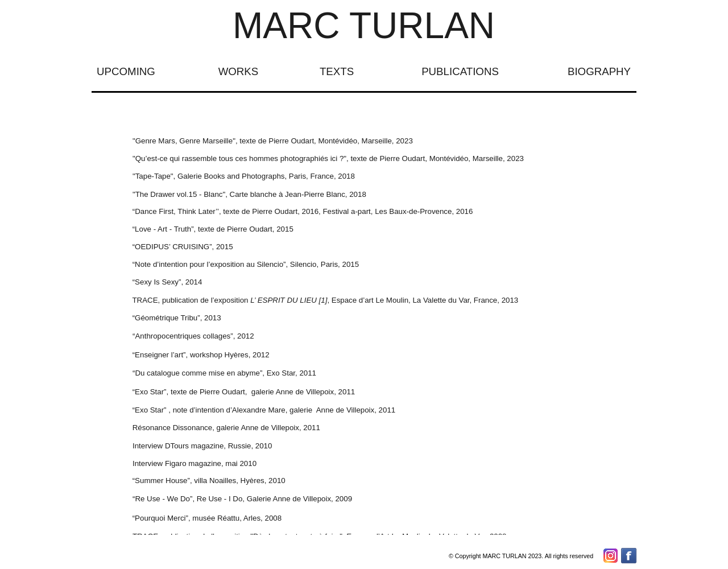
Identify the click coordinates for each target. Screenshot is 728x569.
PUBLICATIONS (460, 71)
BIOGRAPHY (599, 71)
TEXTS (337, 71)
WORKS (239, 71)
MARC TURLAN (364, 26)
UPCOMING (126, 71)
